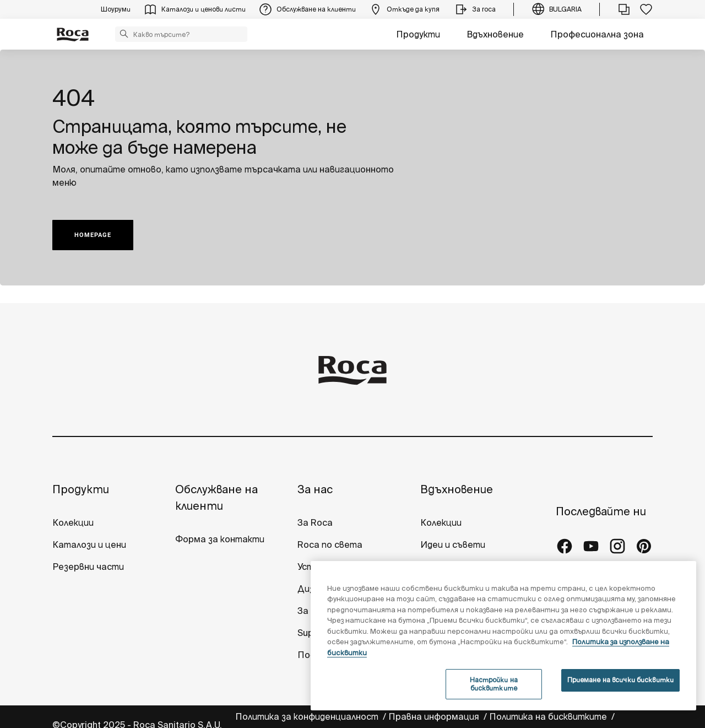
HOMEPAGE (93, 235)
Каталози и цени (89, 544)
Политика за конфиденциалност (308, 716)
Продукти (418, 34)
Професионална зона (597, 34)
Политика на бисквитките (549, 716)
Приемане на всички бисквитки (620, 680)
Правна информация (435, 716)
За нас (315, 489)
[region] (503, 636)
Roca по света (330, 544)
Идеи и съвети (453, 544)
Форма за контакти (220, 539)
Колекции (73, 522)
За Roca (315, 522)
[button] (124, 34)
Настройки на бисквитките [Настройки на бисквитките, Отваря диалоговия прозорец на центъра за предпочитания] (494, 684)
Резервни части (88, 567)
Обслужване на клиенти (216, 497)
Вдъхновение (495, 34)
